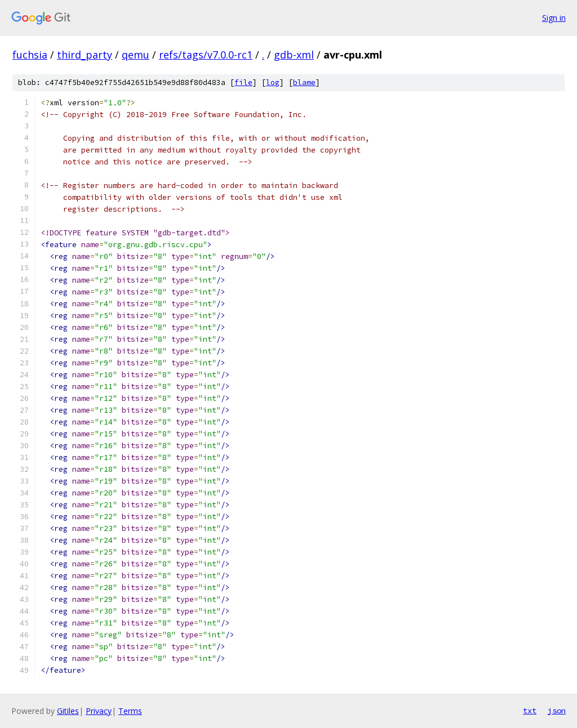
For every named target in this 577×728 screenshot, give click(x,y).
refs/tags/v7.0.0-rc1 (206, 55)
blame (304, 82)
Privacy (99, 711)
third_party (85, 55)
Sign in (554, 18)
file (243, 82)
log (273, 82)
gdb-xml (294, 55)
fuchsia (30, 55)
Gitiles (68, 711)
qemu (136, 55)
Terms (130, 711)
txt (530, 711)
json (557, 711)
